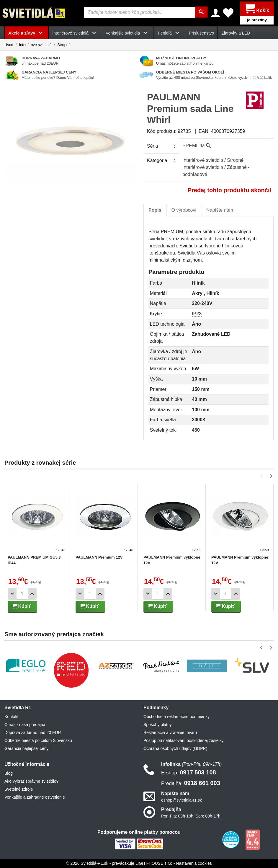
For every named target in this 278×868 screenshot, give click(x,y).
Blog (9, 773)
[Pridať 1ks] (32, 594)
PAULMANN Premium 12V (99, 557)
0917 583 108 (189, 772)
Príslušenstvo (202, 33)
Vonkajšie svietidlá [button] (128, 33)
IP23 (197, 314)
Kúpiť (22, 606)
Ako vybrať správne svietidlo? (31, 781)
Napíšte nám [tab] (220, 210)
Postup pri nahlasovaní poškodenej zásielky (184, 740)
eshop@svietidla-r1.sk (181, 800)
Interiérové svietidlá (35, 45)
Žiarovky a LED (236, 33)
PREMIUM (197, 146)
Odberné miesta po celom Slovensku (38, 740)
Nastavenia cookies (194, 863)
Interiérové (203, 160)
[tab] (155, 210)
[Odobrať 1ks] (12, 594)
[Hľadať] (201, 12)
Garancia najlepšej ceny (26, 748)
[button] (263, 476)
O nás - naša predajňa (25, 725)
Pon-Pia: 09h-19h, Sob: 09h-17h (191, 816)
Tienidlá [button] (169, 33)
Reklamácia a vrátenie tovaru (170, 732)
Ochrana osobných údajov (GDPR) (175, 748)
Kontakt (11, 717)
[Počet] (22, 594)
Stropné (64, 45)
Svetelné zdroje (19, 789)
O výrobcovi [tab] (184, 210)
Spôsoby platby (158, 725)
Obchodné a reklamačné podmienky (176, 717)
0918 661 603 (191, 783)
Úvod (9, 45)
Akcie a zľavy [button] (27, 33)
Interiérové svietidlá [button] (75, 33)
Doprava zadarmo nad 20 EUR (33, 732)
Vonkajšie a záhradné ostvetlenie (35, 797)
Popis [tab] (155, 210)
